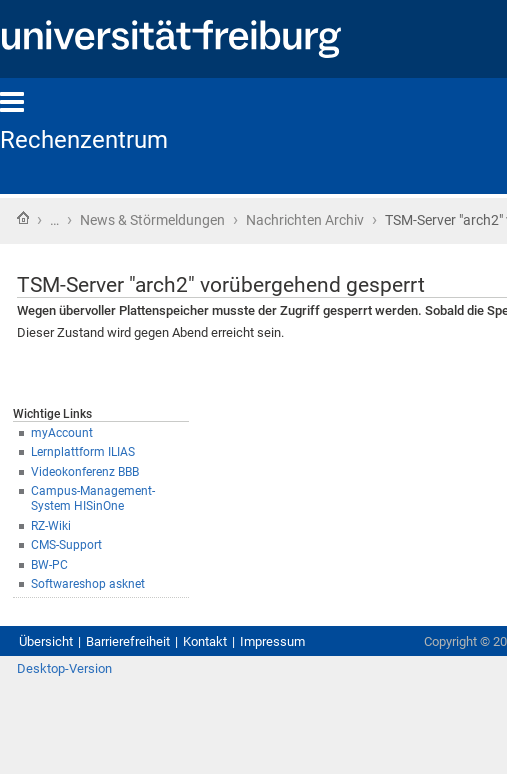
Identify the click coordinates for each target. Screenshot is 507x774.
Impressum (272, 641)
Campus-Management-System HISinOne (93, 498)
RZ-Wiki (51, 526)
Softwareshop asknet (88, 584)
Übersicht (46, 641)
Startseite (23, 218)
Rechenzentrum (84, 140)
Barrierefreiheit (128, 641)
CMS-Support (66, 545)
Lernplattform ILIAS (83, 452)
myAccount (62, 433)
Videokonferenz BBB (85, 472)
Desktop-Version (64, 668)
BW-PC (49, 565)
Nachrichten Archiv (305, 220)
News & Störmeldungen (152, 220)
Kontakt (205, 641)
